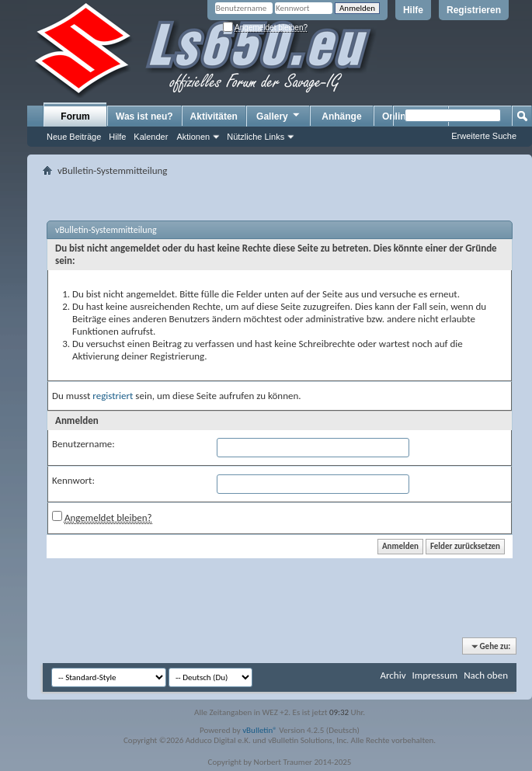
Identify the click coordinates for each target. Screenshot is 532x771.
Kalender (151, 137)
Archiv (393, 675)
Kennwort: (73, 480)
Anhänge (341, 116)
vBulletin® (260, 730)
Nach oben (486, 675)
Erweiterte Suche (484, 136)
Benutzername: (83, 444)
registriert (113, 396)
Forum (75, 116)
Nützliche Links (256, 137)
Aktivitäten (214, 116)
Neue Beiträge (74, 137)
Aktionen (193, 137)
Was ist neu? (144, 116)
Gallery (279, 116)
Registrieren (474, 10)
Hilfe (413, 10)
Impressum (435, 675)
